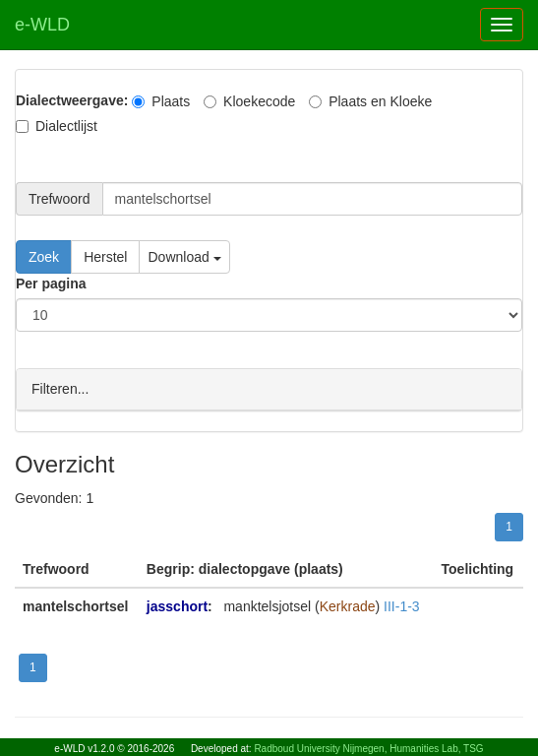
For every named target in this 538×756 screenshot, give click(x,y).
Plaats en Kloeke (370, 101)
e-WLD (42, 25)
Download (184, 257)
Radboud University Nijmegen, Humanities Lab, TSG (368, 749)
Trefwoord (60, 199)
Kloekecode (249, 101)
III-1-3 (402, 605)
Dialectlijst (57, 126)
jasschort (177, 605)
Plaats (161, 101)
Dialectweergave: (72, 100)
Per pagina (51, 283)
